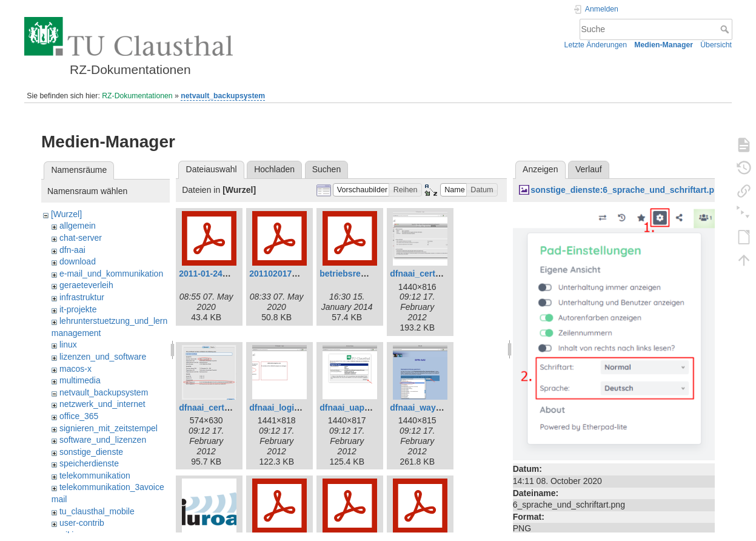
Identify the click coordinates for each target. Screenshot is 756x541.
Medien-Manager (664, 45)
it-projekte (78, 309)
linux (68, 344)
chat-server (81, 238)
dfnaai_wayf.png (423, 408)
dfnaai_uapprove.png (363, 408)
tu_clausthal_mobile (97, 511)
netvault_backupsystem (223, 96)
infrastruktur (82, 297)
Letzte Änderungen (596, 45)
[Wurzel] (66, 214)
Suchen (326, 169)
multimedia (80, 380)
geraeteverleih (86, 285)
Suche (726, 29)
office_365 (79, 416)
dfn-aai (72, 250)
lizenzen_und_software (103, 357)
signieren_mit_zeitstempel (109, 428)
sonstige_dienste (91, 452)
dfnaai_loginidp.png (289, 408)
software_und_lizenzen (103, 440)
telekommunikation (95, 475)
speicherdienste (89, 463)
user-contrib (82, 523)
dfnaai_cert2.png (213, 408)
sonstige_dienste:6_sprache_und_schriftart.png (627, 190)
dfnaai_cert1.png (424, 274)
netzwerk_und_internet (102, 404)
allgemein (78, 226)
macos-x (75, 369)
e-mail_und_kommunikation (111, 274)
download (78, 261)
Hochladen (274, 169)
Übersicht (716, 45)
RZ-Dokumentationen (137, 96)
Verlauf (589, 169)
